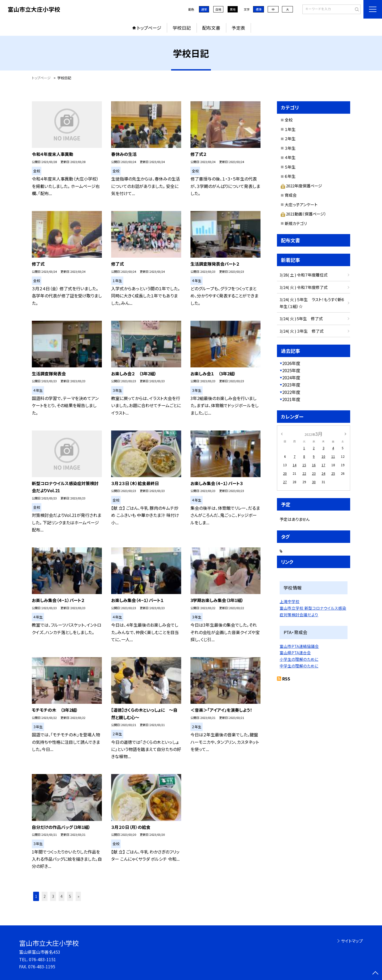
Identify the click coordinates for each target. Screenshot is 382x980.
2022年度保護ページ (301, 186)
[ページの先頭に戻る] (375, 973)
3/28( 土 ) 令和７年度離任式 (304, 275)
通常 (204, 9)
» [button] (78, 896)
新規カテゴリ (296, 223)
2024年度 (291, 377)
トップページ (149, 28)
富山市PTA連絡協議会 (299, 646)
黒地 (233, 9)
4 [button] (62, 896)
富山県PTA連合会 (295, 652)
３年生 (290, 148)
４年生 (290, 157)
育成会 (291, 195)
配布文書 (211, 28)
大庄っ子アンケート (301, 205)
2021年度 (291, 399)
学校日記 (182, 28)
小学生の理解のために (299, 659)
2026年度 (291, 363)
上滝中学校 (290, 601)
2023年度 (291, 385)
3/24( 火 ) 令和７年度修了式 (304, 287)
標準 (259, 9)
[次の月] (345, 434)
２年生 (290, 139)
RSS (286, 679)
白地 (218, 9)
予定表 (238, 28)
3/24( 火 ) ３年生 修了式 (302, 331)
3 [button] (53, 896)
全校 (289, 120)
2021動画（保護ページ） (303, 214)
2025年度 (291, 370)
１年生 (290, 129)
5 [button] (70, 896)
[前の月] (282, 434)
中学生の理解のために (299, 666)
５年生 (290, 167)
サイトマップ (352, 941)
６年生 (290, 176)
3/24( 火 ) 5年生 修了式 (301, 318)
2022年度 (291, 392)
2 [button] (45, 896)
